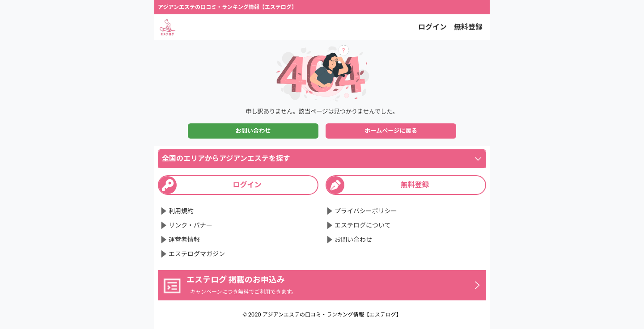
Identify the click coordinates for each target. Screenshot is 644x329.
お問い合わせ (253, 131)
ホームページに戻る (391, 131)
